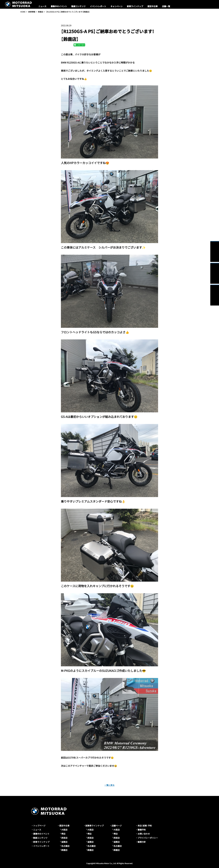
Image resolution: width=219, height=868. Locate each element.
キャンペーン (117, 6)
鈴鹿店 (64, 850)
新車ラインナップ (135, 6)
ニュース (42, 6)
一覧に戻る (109, 785)
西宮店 (64, 838)
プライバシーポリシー (148, 838)
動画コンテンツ (78, 6)
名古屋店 (65, 846)
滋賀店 (64, 842)
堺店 (63, 834)
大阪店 (64, 830)
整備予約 (142, 830)
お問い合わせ (144, 834)
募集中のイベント (59, 6)
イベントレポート (98, 6)
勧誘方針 (142, 842)
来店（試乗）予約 (145, 826)
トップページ (39, 826)
